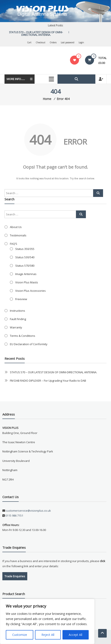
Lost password (68, 42)
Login (81, 42)
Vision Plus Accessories (30, 291)
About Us (16, 227)
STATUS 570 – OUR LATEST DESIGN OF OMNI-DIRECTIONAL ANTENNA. (37, 34)
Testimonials (18, 235)
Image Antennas (26, 274)
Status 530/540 (25, 257)
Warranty (16, 327)
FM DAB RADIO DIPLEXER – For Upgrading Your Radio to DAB (48, 381)
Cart (29, 42)
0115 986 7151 (14, 516)
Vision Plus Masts (27, 282)
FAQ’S (14, 244)
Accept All (75, 635)
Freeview (21, 299)
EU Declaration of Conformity (29, 344)
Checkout (40, 42)
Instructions (17, 311)
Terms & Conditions (23, 336)
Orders (53, 42)
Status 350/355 (25, 249)
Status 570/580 (25, 266)
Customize (20, 635)
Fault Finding (18, 319)
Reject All (48, 635)
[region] (47, 621)
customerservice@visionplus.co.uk (28, 511)
